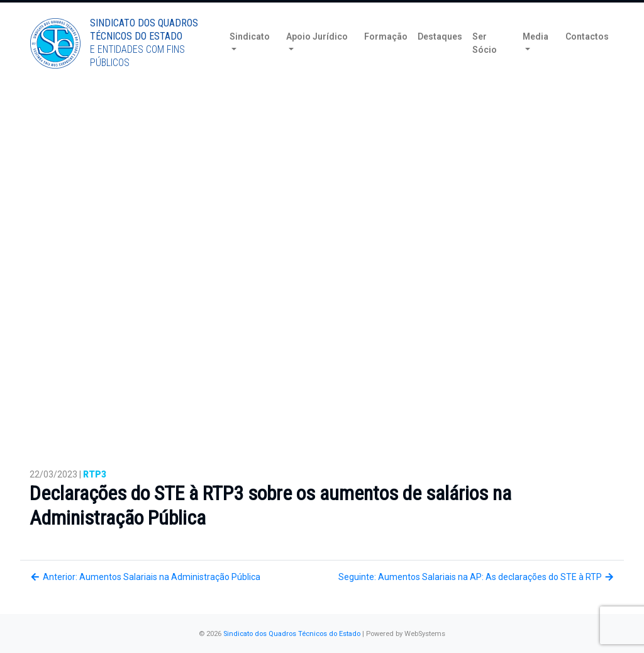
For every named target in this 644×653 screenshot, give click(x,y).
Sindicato (250, 56)
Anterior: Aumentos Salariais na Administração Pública (145, 577)
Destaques (440, 56)
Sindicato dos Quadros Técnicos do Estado (292, 634)
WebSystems (425, 634)
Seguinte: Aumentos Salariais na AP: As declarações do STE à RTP (477, 577)
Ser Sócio (485, 63)
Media (536, 56)
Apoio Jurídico (317, 56)
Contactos (587, 56)
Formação (386, 56)
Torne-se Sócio (493, 11)
